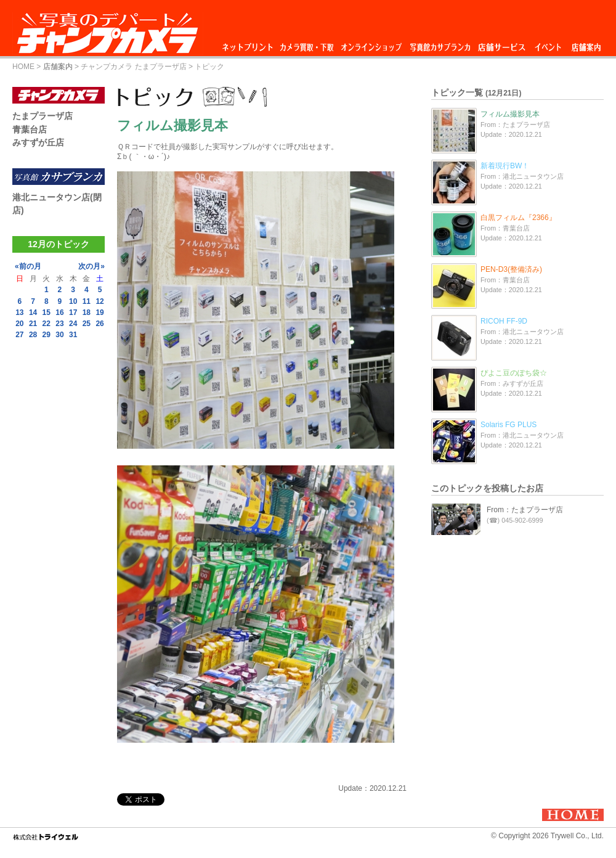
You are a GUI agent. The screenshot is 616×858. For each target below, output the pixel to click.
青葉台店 (30, 129)
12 (99, 301)
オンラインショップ (371, 44)
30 (59, 335)
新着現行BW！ (505, 166)
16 (59, 313)
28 (33, 335)
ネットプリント (249, 44)
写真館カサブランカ (440, 44)
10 (73, 301)
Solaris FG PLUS (509, 425)
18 (87, 313)
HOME (23, 67)
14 (33, 313)
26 (99, 324)
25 (87, 324)
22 (47, 324)
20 (19, 324)
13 (19, 313)
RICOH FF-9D (504, 321)
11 (87, 301)
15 (47, 313)
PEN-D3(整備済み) (511, 269)
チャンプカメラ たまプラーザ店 (133, 67)
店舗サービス (501, 44)
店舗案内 (586, 44)
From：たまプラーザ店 (525, 510)
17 (73, 313)
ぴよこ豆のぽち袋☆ (514, 373)
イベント (548, 44)
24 (73, 324)
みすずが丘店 (38, 142)
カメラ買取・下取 (307, 44)
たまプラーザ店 (43, 116)
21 (33, 324)
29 (47, 335)
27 (19, 335)
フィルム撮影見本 (510, 114)
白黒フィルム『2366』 (518, 218)
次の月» (91, 266)
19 (99, 313)
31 (73, 335)
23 (59, 324)
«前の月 (28, 266)
